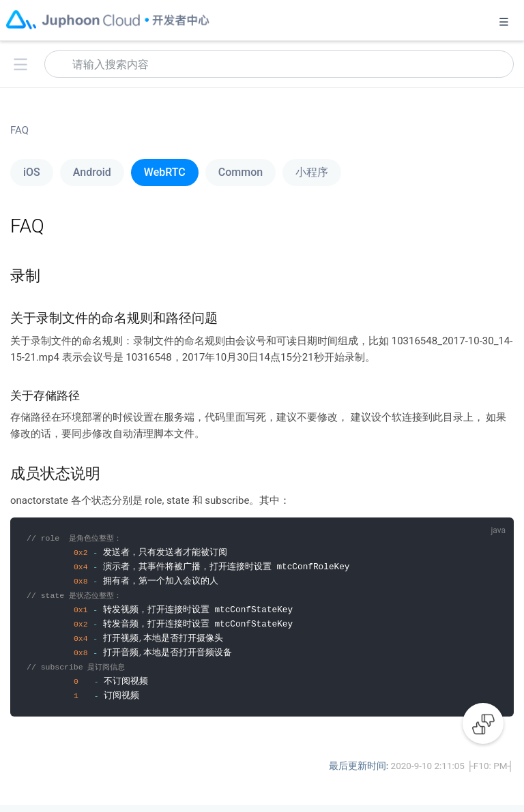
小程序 (312, 172)
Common (241, 172)
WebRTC (165, 172)
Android (92, 172)
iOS (32, 172)
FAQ (19, 130)
